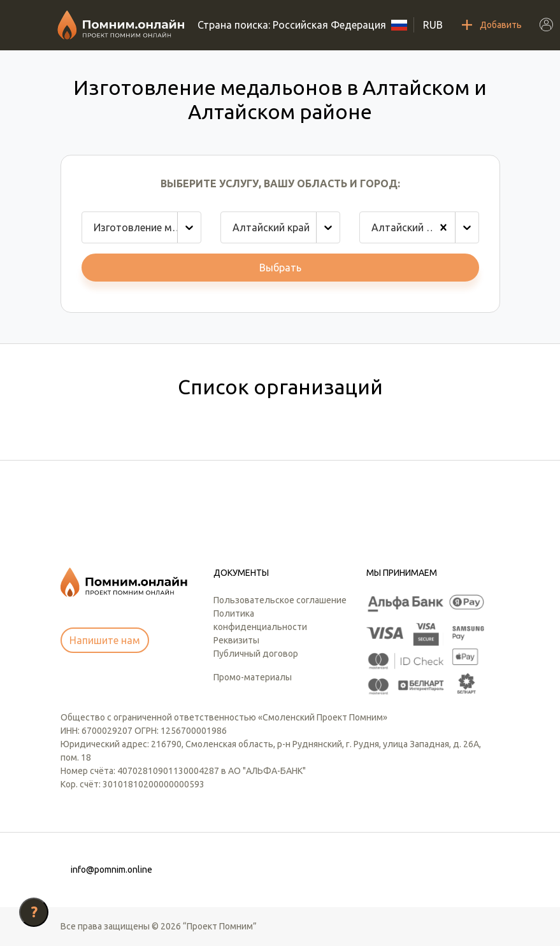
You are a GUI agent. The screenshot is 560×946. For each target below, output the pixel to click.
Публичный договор (256, 654)
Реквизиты (236, 640)
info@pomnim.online (111, 870)
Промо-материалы (253, 677)
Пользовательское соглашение (280, 600)
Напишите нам (105, 640)
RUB (433, 25)
